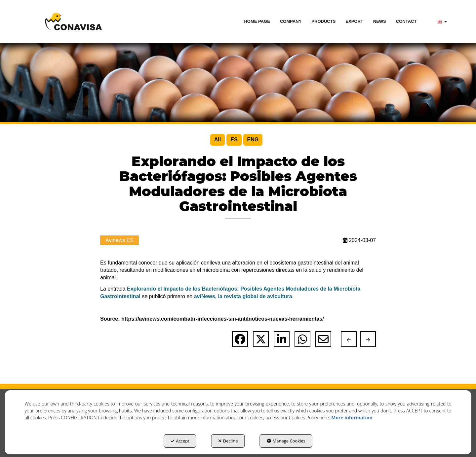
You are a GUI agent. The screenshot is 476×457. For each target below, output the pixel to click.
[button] (74, 21)
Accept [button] (180, 441)
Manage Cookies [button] (286, 441)
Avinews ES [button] (119, 240)
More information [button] (352, 418)
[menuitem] (257, 21)
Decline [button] (228, 441)
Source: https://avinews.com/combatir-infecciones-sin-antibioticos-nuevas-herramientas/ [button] (212, 319)
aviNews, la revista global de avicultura (243, 296)
